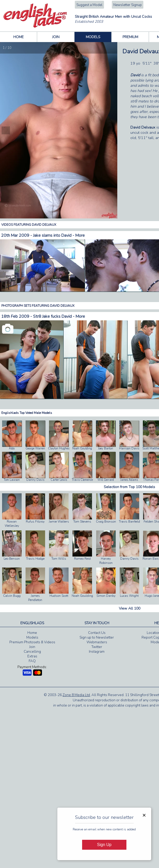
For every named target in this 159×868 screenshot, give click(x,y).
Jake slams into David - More (59, 235)
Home (32, 633)
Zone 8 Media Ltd (76, 695)
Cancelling (32, 652)
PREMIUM (130, 37)
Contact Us (97, 633)
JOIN (56, 37)
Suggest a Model (89, 5)
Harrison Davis (129, 449)
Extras (32, 656)
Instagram (97, 652)
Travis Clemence (82, 480)
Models (32, 638)
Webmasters (97, 642)
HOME (19, 37)
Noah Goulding (82, 449)
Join (32, 647)
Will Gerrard (106, 480)
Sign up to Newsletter (97, 638)
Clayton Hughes (59, 449)
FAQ (32, 661)
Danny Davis (35, 480)
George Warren (35, 449)
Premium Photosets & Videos (32, 642)
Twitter (97, 647)
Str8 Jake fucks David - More (59, 316)
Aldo (12, 449)
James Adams (129, 480)
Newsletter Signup (128, 5)
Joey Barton (106, 449)
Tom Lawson (12, 480)
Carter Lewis (59, 480)
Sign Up (104, 845)
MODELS (93, 37)
